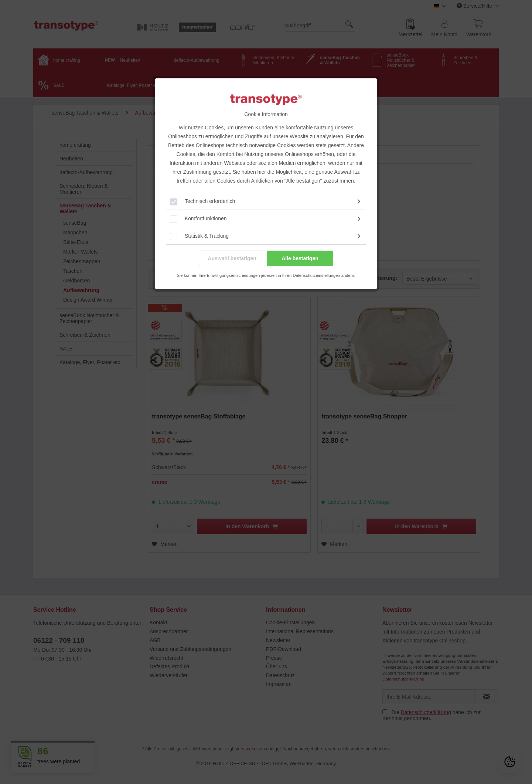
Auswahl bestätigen (232, 258)
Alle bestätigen (300, 258)
